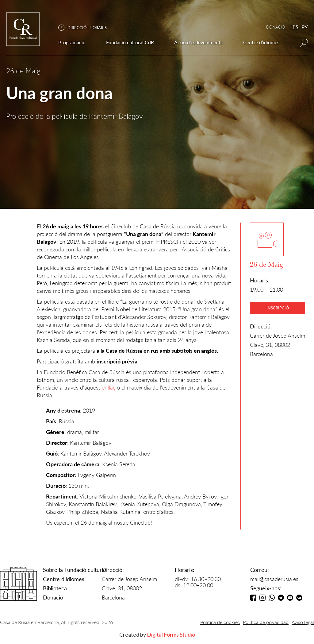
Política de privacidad (266, 622)
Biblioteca (55, 588)
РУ (305, 27)
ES (295, 27)
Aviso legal (303, 622)
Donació (53, 597)
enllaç (109, 387)
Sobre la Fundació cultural (74, 570)
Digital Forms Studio (171, 634)
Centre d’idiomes (64, 579)
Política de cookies (220, 622)
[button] (86, 28)
